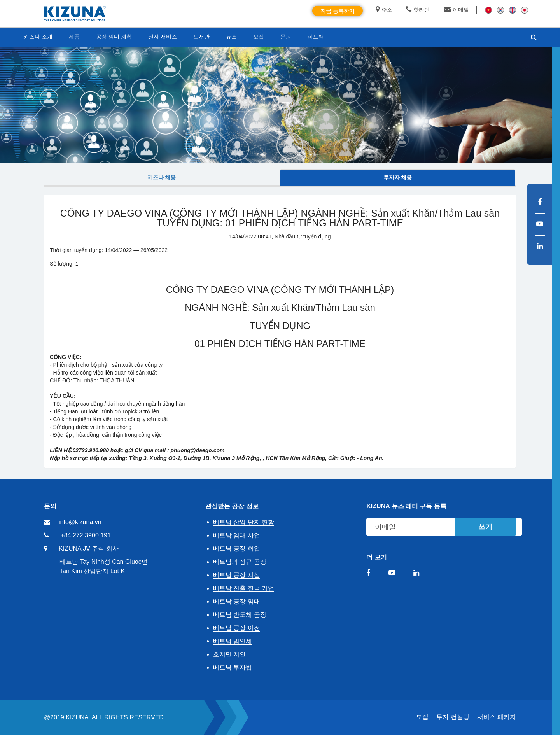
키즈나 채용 (162, 177)
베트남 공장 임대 (237, 601)
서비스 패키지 (497, 717)
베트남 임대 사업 (237, 535)
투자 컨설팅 (453, 717)
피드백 (316, 37)
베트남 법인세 (233, 641)
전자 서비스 (163, 37)
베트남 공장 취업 (237, 549)
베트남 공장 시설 (237, 575)
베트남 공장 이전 (237, 628)
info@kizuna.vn (80, 522)
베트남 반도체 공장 (240, 615)
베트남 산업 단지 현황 (244, 522)
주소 (384, 10)
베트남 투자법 (233, 668)
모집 (422, 717)
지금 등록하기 (338, 11)
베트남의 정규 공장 (240, 562)
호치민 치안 (229, 654)
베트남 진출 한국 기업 (244, 588)
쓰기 (485, 527)
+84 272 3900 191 (85, 535)
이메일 (456, 10)
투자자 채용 (398, 177)
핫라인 (418, 10)
